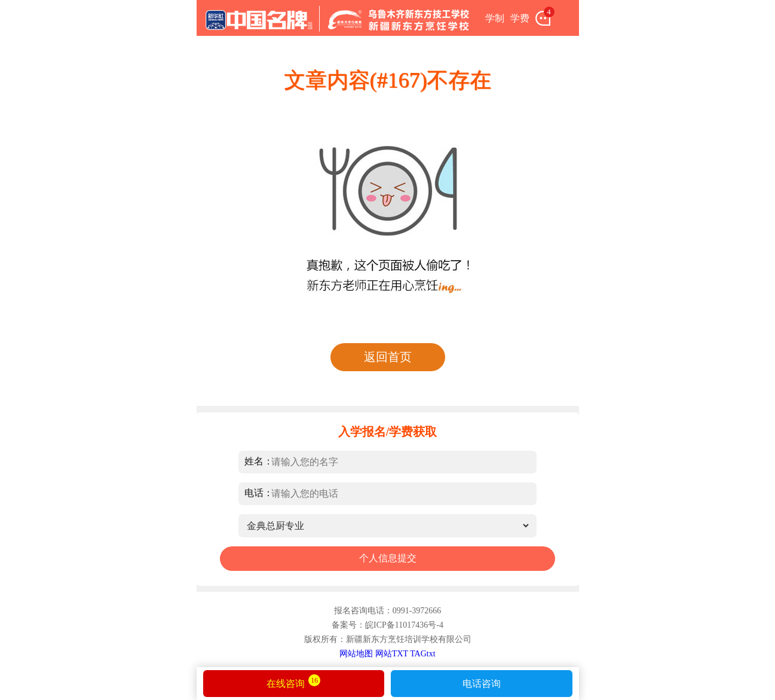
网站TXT (392, 654)
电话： (259, 493)
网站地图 (356, 654)
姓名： (259, 461)
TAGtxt (422, 654)
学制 (495, 18)
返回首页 (388, 357)
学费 (520, 18)
